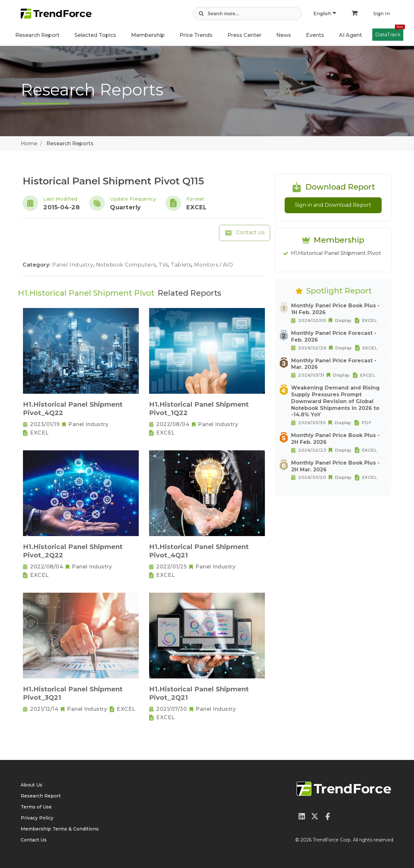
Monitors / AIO (213, 265)
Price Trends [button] (196, 35)
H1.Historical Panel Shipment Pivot (336, 253)
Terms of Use (36, 807)
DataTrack (389, 33)
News (284, 35)
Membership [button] (148, 35)
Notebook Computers (127, 265)
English (325, 14)
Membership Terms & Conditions (60, 829)
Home (29, 143)
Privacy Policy (37, 818)
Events (315, 35)
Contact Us (245, 233)
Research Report (37, 35)
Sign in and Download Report (333, 205)
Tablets (182, 265)
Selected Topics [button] (95, 35)
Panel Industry (73, 265)
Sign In (381, 14)
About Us (32, 785)
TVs (164, 265)
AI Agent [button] (350, 35)
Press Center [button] (244, 35)
